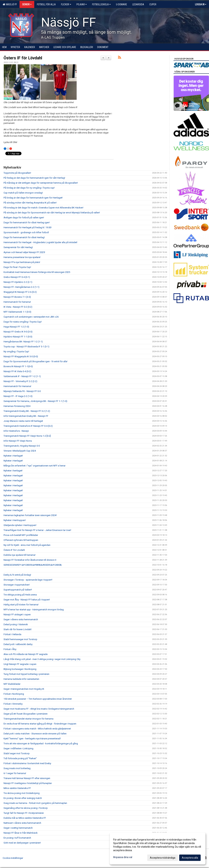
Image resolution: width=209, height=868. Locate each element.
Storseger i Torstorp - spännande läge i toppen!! (28, 580)
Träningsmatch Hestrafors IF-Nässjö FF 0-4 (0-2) (28, 426)
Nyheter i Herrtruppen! (15, 520)
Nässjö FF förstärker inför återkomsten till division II (30, 560)
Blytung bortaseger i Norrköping (20, 669)
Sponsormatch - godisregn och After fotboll (26, 232)
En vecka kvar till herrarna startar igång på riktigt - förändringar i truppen (40, 724)
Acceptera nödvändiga (163, 858)
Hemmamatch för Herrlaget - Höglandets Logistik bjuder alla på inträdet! (40, 242)
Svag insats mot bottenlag (17, 768)
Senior (27, 4)
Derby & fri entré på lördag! (17, 575)
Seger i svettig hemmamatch (18, 828)
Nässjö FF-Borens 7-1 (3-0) (17, 297)
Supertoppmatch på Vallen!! (18, 590)
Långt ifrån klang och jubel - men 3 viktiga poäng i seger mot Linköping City (42, 659)
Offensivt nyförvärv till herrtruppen (21, 540)
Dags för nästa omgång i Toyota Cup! (23, 322)
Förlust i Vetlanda (12, 634)
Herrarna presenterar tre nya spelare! (22, 257)
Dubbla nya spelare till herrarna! (20, 555)
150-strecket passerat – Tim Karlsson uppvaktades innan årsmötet (38, 699)
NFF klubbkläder (12, 684)
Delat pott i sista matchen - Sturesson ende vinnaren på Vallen (35, 734)
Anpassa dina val (123, 857)
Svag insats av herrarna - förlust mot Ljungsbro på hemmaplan (35, 803)
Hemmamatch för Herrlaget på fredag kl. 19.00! (27, 227)
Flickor (66, 4)
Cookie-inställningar (13, 858)
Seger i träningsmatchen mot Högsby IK (24, 689)
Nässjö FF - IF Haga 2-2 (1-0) (18, 396)
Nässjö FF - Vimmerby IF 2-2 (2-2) (20, 381)
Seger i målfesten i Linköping (18, 748)
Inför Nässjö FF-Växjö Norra (18, 441)
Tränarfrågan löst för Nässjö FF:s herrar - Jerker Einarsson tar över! (37, 530)
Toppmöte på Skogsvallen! (17, 173)
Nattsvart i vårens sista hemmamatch (22, 823)
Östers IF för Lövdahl (23, 58)
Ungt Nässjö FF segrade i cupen (20, 664)
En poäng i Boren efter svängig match (23, 798)
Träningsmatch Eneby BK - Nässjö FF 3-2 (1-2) (27, 411)
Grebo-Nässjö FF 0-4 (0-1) (17, 277)
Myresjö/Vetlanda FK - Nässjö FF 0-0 (22, 391)
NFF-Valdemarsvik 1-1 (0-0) (17, 312)
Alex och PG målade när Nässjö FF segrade (26, 654)
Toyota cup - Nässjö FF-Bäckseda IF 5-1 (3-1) (26, 347)
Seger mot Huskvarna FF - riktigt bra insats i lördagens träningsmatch (39, 709)
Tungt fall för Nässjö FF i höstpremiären (24, 813)
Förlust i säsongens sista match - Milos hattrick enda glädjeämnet (37, 729)
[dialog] (158, 849)
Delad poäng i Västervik (16, 624)
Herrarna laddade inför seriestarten (21, 679)
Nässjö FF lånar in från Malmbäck (21, 833)
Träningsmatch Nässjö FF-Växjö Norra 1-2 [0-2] (27, 436)
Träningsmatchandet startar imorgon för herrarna (28, 719)
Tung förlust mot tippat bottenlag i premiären (26, 674)
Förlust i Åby (10, 649)
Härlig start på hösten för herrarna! (21, 605)
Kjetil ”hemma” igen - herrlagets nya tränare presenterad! (32, 739)
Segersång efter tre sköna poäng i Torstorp (26, 808)
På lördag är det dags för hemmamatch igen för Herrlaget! (33, 198)
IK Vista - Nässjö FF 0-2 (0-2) (18, 307)
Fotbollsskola (101, 4)
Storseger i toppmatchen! (17, 585)
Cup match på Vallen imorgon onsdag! (23, 193)
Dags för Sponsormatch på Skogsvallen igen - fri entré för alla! (35, 361)
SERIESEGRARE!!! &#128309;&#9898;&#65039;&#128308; (33, 565)
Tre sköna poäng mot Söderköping (22, 793)
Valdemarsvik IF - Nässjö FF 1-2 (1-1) (22, 376)
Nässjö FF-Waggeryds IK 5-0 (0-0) (21, 356)
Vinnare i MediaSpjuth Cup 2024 (20, 451)
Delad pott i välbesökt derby (18, 644)
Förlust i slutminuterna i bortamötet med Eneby (27, 763)
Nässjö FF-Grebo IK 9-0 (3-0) (18, 332)
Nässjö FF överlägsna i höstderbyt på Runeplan (28, 783)
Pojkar (82, 4)
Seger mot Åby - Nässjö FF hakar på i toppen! (27, 600)
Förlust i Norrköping (14, 694)
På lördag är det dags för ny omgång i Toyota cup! (29, 188)
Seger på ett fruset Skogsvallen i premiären (26, 714)
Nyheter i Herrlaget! (13, 456)
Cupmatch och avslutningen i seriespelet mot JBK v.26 (31, 317)
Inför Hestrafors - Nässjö (16, 431)
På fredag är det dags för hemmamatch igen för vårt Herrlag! (34, 178)
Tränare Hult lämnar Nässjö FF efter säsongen (27, 778)
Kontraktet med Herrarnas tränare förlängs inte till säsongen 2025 (37, 272)
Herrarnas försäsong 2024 (17, 406)
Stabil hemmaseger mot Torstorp (20, 639)
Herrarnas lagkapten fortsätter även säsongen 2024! (30, 515)
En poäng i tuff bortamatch (17, 838)
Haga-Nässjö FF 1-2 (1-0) (16, 327)
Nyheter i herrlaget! (13, 471)
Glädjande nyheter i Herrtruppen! (20, 525)
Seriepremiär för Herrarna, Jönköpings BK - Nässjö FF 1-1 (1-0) (35, 401)
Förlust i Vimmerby (13, 704)
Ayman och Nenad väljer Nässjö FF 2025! (24, 252)
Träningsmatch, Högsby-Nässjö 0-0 (22, 446)
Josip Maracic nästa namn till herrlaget (23, 421)
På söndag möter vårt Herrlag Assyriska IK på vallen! (30, 203)
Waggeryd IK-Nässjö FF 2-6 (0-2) (20, 292)
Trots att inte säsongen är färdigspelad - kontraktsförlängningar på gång (41, 744)
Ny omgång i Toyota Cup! (16, 352)
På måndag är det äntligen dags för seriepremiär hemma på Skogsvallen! (41, 183)
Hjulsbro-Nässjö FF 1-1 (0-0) (18, 337)
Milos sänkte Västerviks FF (17, 788)
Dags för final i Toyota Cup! (17, 267)
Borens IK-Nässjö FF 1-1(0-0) (18, 366)
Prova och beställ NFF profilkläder (21, 535)
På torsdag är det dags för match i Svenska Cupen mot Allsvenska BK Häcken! (43, 208)
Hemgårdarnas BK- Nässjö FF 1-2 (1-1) (23, 342)
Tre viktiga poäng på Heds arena (20, 595)
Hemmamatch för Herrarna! (17, 386)
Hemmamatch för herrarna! (17, 302)
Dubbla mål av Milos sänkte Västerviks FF (25, 818)
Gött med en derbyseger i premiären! (22, 843)
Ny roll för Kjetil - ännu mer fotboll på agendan (27, 545)
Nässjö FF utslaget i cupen (17, 614)
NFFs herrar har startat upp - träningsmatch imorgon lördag (34, 610)
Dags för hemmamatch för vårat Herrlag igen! (27, 222)
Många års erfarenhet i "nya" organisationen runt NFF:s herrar (35, 466)
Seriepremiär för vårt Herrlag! (18, 247)
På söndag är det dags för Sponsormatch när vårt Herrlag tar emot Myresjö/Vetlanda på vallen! (52, 213)
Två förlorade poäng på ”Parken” (20, 758)
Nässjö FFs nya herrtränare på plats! (22, 262)
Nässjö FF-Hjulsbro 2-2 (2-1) (18, 282)
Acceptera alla (190, 858)
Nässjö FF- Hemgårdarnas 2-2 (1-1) (21, 287)
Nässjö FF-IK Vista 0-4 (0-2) (17, 371)
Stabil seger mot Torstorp (17, 753)
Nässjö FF (10, 4)
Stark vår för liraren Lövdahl (17, 629)
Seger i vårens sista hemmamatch (21, 619)
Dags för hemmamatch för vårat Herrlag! (24, 237)
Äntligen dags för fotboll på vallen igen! (24, 218)
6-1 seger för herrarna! (15, 773)
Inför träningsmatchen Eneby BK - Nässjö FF (26, 416)
